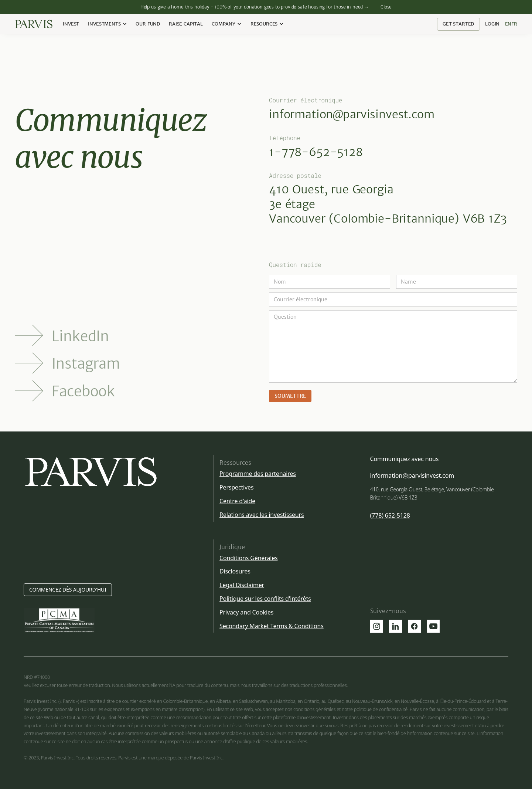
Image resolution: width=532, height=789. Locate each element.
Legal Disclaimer (242, 585)
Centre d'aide (237, 501)
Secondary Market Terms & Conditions (272, 626)
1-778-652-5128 (316, 152)
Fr (514, 24)
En (508, 24)
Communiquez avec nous (405, 459)
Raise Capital (186, 24)
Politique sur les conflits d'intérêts (265, 599)
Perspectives (236, 487)
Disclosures (235, 571)
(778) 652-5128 (390, 516)
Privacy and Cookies (246, 612)
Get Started (458, 24)
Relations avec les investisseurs (262, 515)
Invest (71, 24)
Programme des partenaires (258, 474)
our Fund (148, 24)
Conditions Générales (248, 558)
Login (492, 24)
